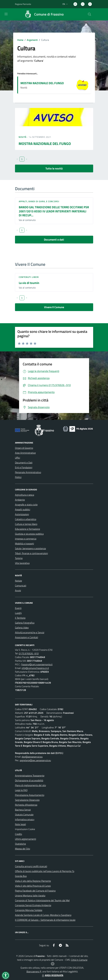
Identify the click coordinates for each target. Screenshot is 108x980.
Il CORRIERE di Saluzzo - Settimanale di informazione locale (45, 920)
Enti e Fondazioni (24, 467)
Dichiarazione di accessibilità (29, 780)
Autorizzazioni (22, 514)
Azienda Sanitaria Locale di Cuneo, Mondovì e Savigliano (43, 915)
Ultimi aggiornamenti (26, 839)
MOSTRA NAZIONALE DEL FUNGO (42, 83)
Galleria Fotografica (25, 623)
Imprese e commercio (26, 539)
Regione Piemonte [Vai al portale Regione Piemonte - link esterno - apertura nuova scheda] (23, 4)
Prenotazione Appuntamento (30, 795)
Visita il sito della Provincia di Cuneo (33, 886)
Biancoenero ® (34, 971)
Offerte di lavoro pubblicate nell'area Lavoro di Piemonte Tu (45, 871)
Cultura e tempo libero (26, 524)
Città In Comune (79, 960)
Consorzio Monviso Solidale (29, 910)
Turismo (19, 558)
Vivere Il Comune (54, 307)
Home (20, 40)
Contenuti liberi (29, 277)
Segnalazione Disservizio (27, 800)
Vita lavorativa (22, 563)
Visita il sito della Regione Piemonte (33, 881)
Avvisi (18, 590)
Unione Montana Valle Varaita (30, 896)
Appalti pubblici (23, 509)
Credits (18, 834)
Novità (23, 137)
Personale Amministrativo (28, 472)
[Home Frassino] (43, 14)
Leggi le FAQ (21, 790)
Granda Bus (21, 876)
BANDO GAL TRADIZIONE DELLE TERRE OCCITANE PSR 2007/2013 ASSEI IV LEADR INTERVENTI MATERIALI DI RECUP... (54, 211)
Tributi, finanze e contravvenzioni (31, 553)
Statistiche (20, 844)
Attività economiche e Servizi (30, 632)
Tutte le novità (54, 168)
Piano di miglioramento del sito (30, 785)
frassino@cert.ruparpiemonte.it (37, 664)
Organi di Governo (24, 448)
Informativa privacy (25, 819)
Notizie (18, 581)
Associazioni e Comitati (27, 637)
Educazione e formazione (27, 529)
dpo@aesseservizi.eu (32, 757)
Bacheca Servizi (23, 810)
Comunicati (21, 586)
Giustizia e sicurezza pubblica (29, 534)
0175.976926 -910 (29, 653)
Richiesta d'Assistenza (26, 805)
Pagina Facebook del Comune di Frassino (35, 891)
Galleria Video (22, 628)
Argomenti (32, 40)
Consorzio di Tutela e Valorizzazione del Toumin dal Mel (42, 900)
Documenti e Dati (24, 463)
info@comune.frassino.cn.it (35, 668)
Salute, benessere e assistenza (30, 548)
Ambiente (20, 500)
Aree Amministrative (25, 453)
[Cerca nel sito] (89, 14)
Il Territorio (20, 618)
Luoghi (18, 613)
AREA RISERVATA (52, 975)
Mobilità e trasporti (24, 544)
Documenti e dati (54, 240)
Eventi (18, 608)
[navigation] (6, 14)
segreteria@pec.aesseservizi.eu (35, 760)
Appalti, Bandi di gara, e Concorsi (39, 201)
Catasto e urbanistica (26, 519)
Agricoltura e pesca (25, 495)
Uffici (17, 458)
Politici (18, 477)
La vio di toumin (29, 283)
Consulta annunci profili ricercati (31, 866)
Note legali (20, 824)
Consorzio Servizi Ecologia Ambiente (33, 905)
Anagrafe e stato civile (26, 505)
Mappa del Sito (22, 849)
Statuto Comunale (24, 815)
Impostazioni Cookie (25, 829)
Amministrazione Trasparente (30, 776)
